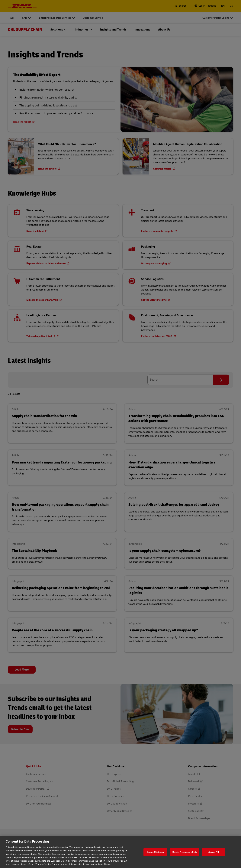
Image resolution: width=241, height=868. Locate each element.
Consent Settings (155, 852)
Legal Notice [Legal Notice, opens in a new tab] (104, 864)
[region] (120, 852)
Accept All (214, 852)
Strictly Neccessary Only (184, 852)
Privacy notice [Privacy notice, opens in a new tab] (90, 864)
